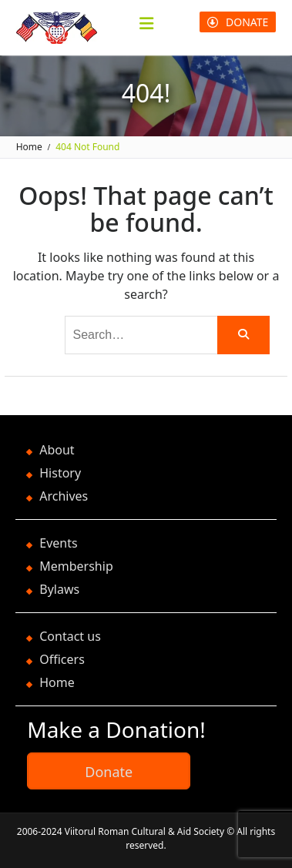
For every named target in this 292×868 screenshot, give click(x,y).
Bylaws (59, 589)
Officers (62, 659)
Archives (64, 496)
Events (58, 543)
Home (57, 682)
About (57, 450)
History (60, 473)
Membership (76, 566)
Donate (109, 772)
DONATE (238, 22)
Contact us (70, 636)
